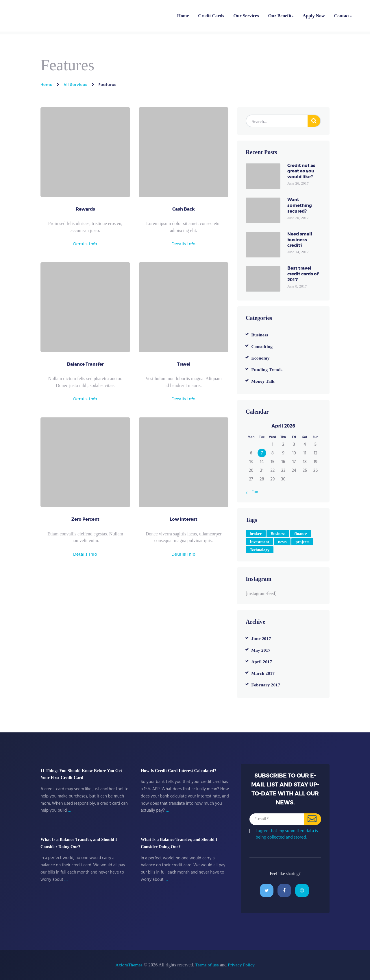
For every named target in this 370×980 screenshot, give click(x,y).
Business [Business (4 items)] (278, 534)
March (263, 673)
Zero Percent (85, 521)
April (262, 662)
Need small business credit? (300, 240)
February (266, 685)
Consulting (262, 346)
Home (47, 85)
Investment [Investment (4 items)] (259, 542)
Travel (184, 365)
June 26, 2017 (298, 184)
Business (260, 335)
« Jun (254, 492)
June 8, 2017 (297, 287)
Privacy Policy (241, 965)
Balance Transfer (85, 365)
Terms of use (207, 965)
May (261, 650)
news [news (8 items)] (282, 542)
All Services (75, 85)
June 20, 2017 (298, 218)
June (261, 639)
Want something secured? (300, 206)
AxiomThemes (129, 965)
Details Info (85, 244)
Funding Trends (267, 370)
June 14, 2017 (298, 252)
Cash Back (184, 210)
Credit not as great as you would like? (301, 172)
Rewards (85, 210)
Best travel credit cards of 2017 (303, 274)
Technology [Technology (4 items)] (260, 550)
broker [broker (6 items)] (256, 534)
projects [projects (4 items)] (302, 542)
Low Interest (184, 521)
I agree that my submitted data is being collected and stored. (286, 834)
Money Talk (263, 381)
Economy (260, 358)
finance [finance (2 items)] (301, 534)
